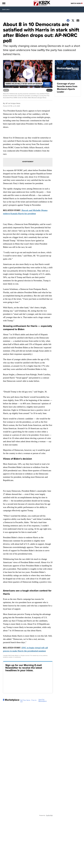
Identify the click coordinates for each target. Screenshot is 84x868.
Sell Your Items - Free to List (28, 701)
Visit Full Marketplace (43, 700)
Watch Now (77, 3)
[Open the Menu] (4, 3)
